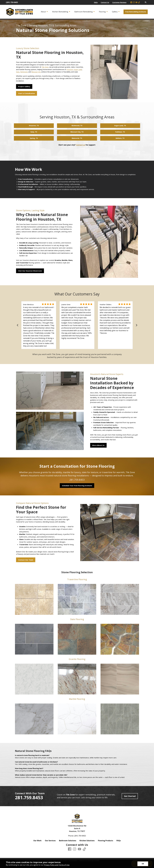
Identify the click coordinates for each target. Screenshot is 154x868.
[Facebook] (131, 2)
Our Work (37, 841)
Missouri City (36, 72)
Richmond (24, 72)
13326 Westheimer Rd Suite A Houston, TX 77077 (77, 829)
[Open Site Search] (146, 2)
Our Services (50, 841)
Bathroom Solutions (68, 841)
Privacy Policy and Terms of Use (57, 865)
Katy (18, 72)
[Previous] (18, 325)
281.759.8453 (77, 480)
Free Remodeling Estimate (136, 12)
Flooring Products (106, 841)
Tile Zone (45, 67)
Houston (70, 69)
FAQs (119, 841)
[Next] (136, 325)
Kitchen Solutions (87, 841)
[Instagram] (134, 2)
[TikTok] (139, 2)
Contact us (80, 145)
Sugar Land (78, 69)
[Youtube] (136, 2)
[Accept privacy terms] (143, 864)
